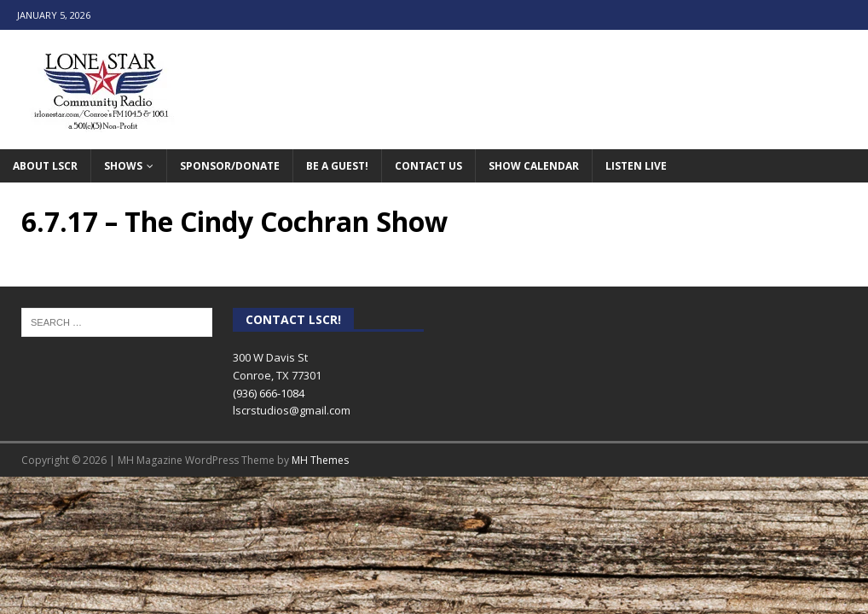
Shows (123, 166)
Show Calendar (534, 166)
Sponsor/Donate (230, 166)
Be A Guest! (337, 166)
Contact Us (428, 166)
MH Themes (320, 460)
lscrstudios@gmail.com (292, 410)
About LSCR (45, 166)
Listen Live (636, 166)
